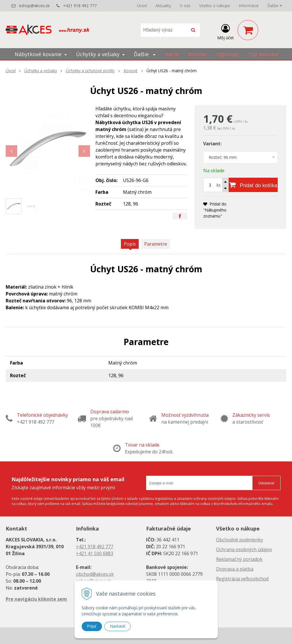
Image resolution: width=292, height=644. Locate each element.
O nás (185, 6)
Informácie (249, 6)
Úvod (142, 6)
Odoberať (266, 483)
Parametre (156, 244)
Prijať (92, 626)
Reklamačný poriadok (239, 559)
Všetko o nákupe (215, 6)
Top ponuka (263, 54)
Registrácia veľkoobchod (242, 579)
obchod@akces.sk (95, 574)
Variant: (212, 144)
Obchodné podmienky (240, 540)
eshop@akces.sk (34, 6)
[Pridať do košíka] (253, 185)
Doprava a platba (235, 569)
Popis (130, 244)
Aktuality (163, 6)
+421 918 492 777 (80, 6)
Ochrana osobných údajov (244, 549)
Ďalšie (275, 6)
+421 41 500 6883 (95, 553)
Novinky (198, 54)
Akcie (172, 54)
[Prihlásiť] (226, 31)
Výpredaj (228, 54)
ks (219, 185)
